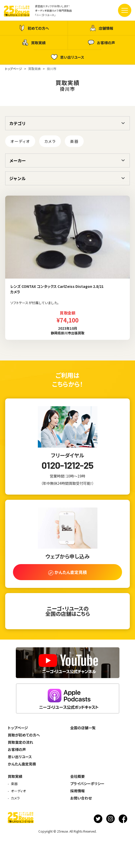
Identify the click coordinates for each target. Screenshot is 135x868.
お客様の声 (101, 43)
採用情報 (77, 791)
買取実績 (34, 43)
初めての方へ (34, 28)
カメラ (50, 141)
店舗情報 (101, 28)
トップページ (18, 728)
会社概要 (77, 776)
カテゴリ (18, 123)
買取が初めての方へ (24, 735)
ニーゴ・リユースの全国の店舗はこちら (68, 611)
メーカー (18, 160)
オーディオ (20, 141)
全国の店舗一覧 (83, 728)
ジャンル (17, 178)
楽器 (74, 141)
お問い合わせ (81, 798)
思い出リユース (68, 57)
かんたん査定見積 (22, 764)
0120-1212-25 (67, 465)
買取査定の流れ (20, 742)
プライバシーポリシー (87, 783)
